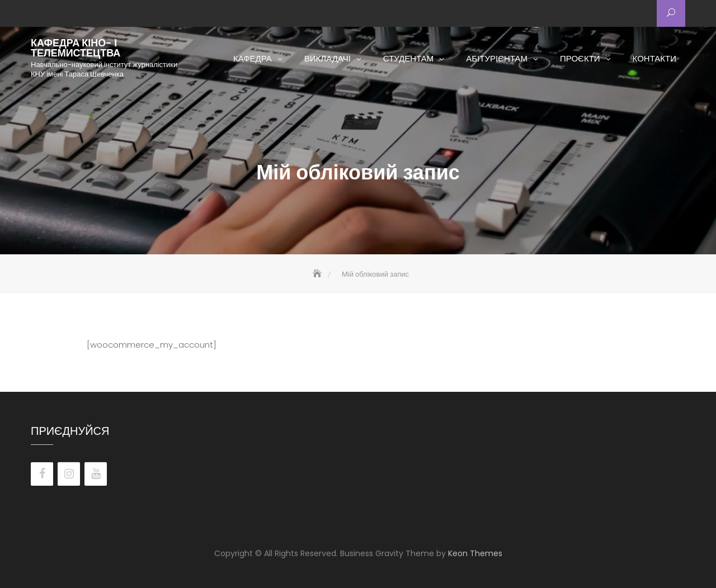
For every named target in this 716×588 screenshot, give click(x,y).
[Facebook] (42, 474)
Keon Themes (475, 553)
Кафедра (253, 58)
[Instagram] (69, 474)
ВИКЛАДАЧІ (328, 58)
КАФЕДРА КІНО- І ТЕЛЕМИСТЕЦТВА (76, 48)
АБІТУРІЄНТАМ (497, 58)
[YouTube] (96, 474)
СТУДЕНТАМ (409, 58)
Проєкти (580, 58)
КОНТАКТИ (654, 58)
